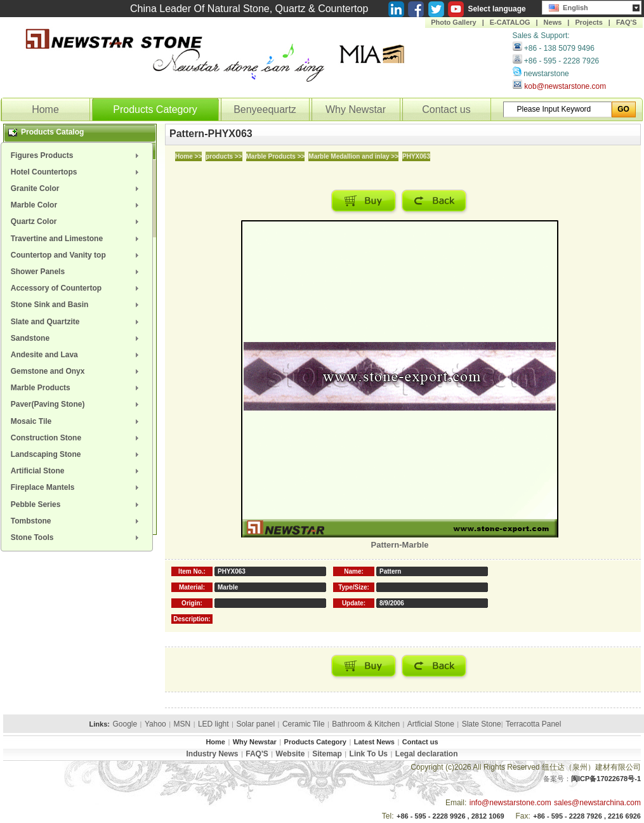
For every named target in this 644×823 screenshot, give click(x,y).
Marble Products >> (276, 156)
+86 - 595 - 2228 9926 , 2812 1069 (450, 816)
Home (45, 109)
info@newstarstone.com (510, 803)
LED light (214, 724)
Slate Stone (482, 724)
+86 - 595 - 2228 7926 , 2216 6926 (587, 816)
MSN (182, 724)
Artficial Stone (431, 724)
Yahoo (155, 724)
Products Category (155, 109)
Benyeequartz (265, 109)
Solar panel (255, 724)
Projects (588, 22)
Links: (100, 724)
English (568, 6)
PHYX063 (416, 156)
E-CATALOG (510, 22)
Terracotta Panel (533, 724)
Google (125, 724)
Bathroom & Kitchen (366, 724)
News (553, 22)
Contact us (446, 109)
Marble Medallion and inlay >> (353, 156)
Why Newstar (356, 109)
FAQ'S (627, 22)
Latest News (374, 742)
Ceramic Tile (304, 724)
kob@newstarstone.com (565, 86)
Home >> (188, 156)
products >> (224, 156)
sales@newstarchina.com (597, 803)
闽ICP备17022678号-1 (606, 779)
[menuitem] (77, 155)
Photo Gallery (454, 22)
